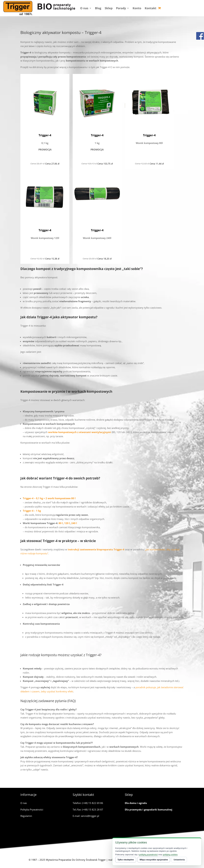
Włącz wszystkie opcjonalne (154, 860)
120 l (67, 523)
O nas (84, 8)
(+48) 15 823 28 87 (93, 810)
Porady (121, 8)
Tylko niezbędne (126, 860)
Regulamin (26, 816)
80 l (60, 523)
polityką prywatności (148, 855)
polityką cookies (170, 855)
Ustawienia (179, 860)
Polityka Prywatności (32, 810)
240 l (74, 523)
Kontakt (151, 8)
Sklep (109, 8)
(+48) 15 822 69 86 (93, 803)
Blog (98, 8)
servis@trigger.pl (90, 816)
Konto (137, 8)
